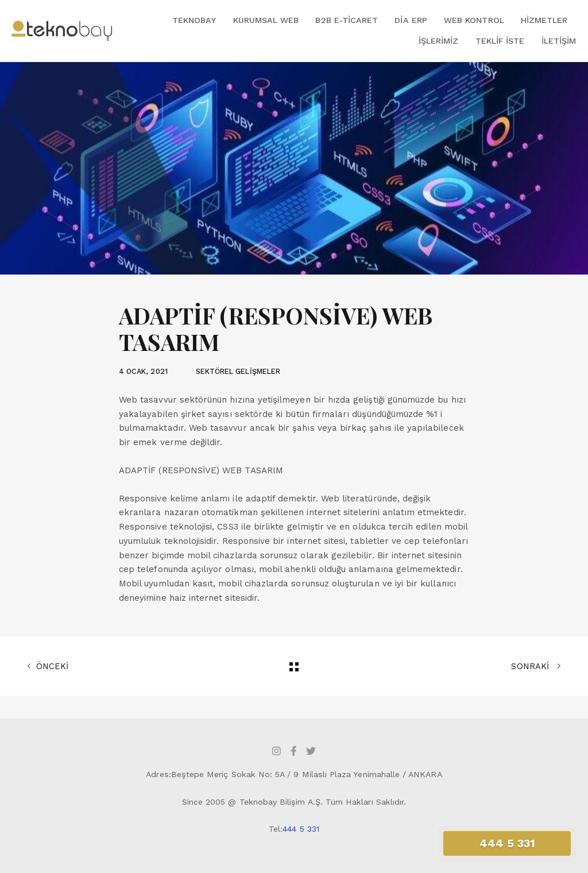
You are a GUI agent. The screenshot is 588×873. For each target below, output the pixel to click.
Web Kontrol (474, 20)
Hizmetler (544, 20)
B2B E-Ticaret (347, 20)
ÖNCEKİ (48, 666)
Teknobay (194, 20)
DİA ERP (411, 20)
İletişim (559, 41)
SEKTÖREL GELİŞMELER (238, 371)
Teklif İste (500, 41)
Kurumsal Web (266, 20)
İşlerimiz (439, 41)
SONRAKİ (536, 666)
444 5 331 (301, 829)
